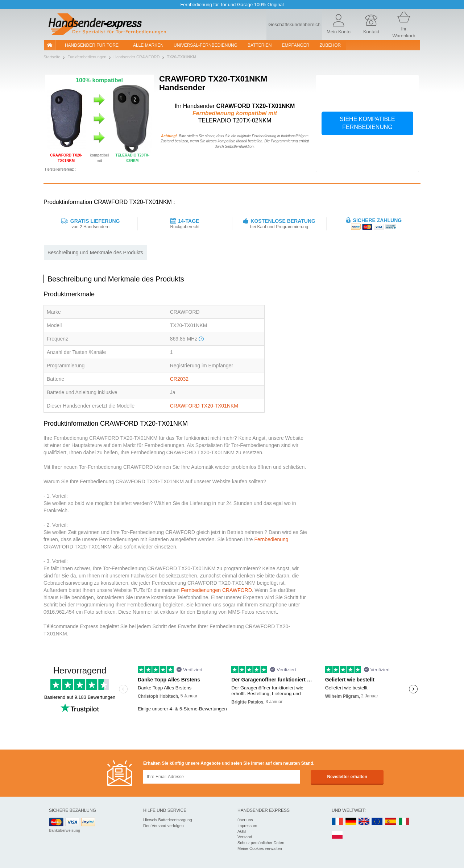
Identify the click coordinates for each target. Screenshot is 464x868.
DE (351, 822)
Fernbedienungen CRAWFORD (216, 590)
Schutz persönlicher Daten (261, 843)
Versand (245, 837)
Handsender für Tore (92, 45)
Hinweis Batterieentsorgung (168, 820)
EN (377, 822)
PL (337, 835)
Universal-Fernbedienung (206, 45)
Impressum (247, 826)
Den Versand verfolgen (163, 826)
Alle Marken (148, 45)
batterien (260, 45)
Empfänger (296, 45)
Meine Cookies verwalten (260, 848)
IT (404, 822)
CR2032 (179, 379)
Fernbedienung (271, 539)
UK (364, 822)
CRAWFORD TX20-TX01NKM (204, 406)
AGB (242, 831)
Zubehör (330, 45)
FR (337, 822)
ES (391, 822)
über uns (245, 820)
